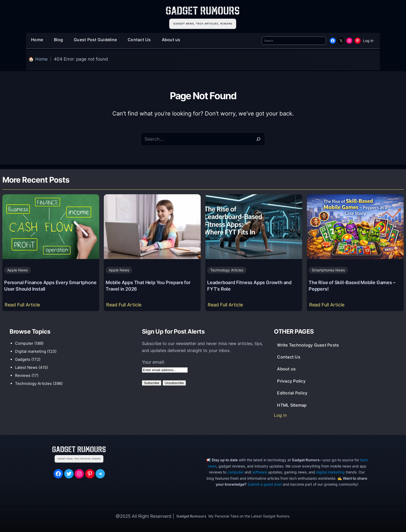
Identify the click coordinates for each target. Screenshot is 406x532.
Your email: (153, 362)
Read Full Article (23, 306)
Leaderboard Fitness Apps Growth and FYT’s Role (249, 286)
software (260, 472)
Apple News (17, 270)
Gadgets (23, 359)
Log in (368, 41)
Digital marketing (31, 351)
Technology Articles (227, 270)
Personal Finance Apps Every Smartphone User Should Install (50, 286)
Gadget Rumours (191, 516)
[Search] (258, 139)
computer (235, 472)
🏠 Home (38, 59)
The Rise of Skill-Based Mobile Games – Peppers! (352, 286)
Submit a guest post (265, 484)
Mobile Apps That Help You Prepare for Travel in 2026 (148, 286)
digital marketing (330, 472)
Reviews (23, 375)
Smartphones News (328, 270)
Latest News (26, 367)
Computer (24, 343)
